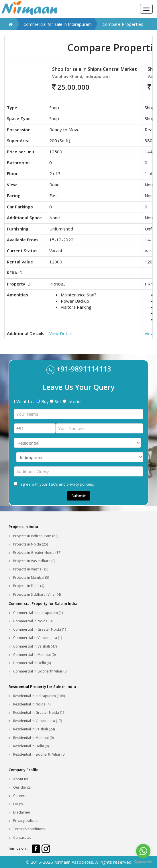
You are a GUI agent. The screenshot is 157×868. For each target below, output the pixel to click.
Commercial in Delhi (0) (32, 663)
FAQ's (18, 804)
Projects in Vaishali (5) (31, 569)
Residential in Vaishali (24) (34, 729)
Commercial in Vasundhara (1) (38, 638)
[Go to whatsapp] (143, 851)
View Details (61, 333)
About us (20, 779)
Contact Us (22, 837)
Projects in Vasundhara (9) (34, 561)
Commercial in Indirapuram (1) (38, 613)
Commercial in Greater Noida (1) (40, 629)
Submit (79, 496)
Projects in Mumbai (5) (31, 577)
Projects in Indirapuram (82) (36, 536)
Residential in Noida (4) (32, 704)
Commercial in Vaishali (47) (35, 646)
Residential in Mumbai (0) (33, 738)
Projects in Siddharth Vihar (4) (37, 594)
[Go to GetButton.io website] (143, 862)
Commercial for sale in (58, 24)
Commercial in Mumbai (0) (34, 655)
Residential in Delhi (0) (31, 746)
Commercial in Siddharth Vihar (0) (40, 671)
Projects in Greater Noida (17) (37, 553)
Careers (20, 796)
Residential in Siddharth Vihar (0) (39, 754)
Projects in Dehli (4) (29, 586)
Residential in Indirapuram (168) (39, 696)
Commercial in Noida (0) (33, 621)
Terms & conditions (29, 829)
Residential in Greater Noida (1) (39, 712)
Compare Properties (123, 24)
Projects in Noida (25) (31, 544)
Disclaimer (22, 812)
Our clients (22, 787)
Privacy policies (26, 821)
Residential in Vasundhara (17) (38, 721)
